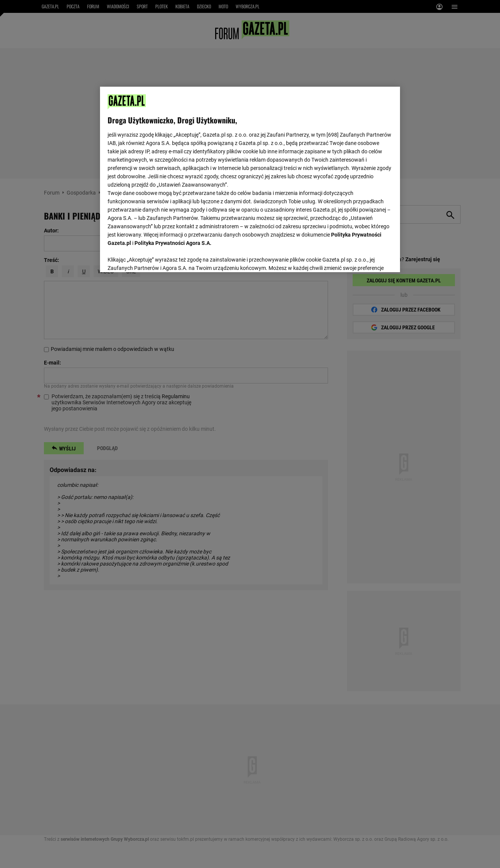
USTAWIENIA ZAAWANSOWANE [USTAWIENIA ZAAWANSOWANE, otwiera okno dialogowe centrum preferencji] (157, 257)
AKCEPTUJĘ (367, 257)
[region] (250, 179)
